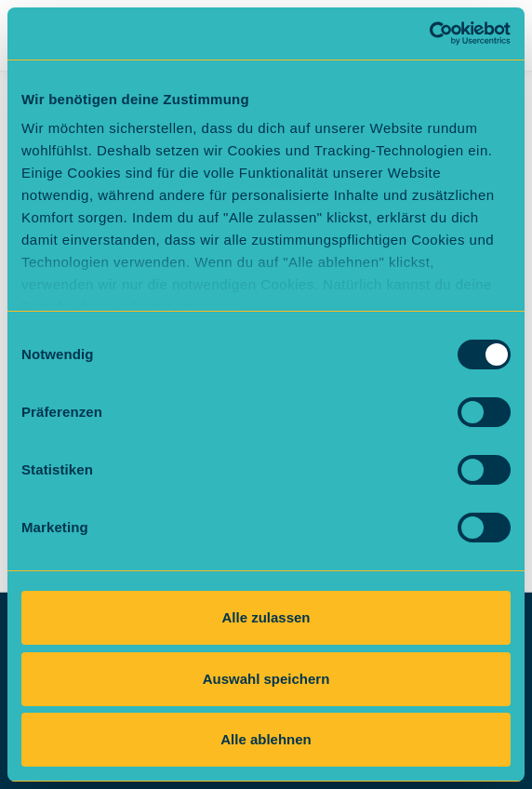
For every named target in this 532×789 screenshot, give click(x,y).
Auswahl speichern (266, 679)
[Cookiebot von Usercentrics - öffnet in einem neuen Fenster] (429, 33)
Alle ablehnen (266, 739)
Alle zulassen (266, 617)
